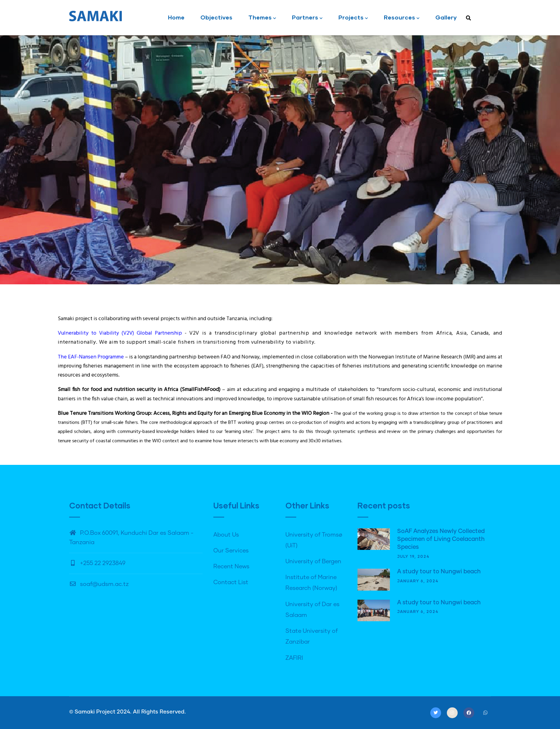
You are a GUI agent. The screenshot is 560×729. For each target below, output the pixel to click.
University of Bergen (313, 561)
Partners (307, 18)
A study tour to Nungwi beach (439, 572)
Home (176, 17)
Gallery (446, 17)
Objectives (216, 17)
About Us (226, 535)
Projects (353, 18)
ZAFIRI (294, 658)
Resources (402, 18)
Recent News (231, 566)
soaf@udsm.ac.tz (99, 584)
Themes (262, 18)
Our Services (231, 551)
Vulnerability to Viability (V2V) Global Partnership (193, 354)
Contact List (231, 582)
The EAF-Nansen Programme (177, 367)
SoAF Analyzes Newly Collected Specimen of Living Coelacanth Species (441, 539)
